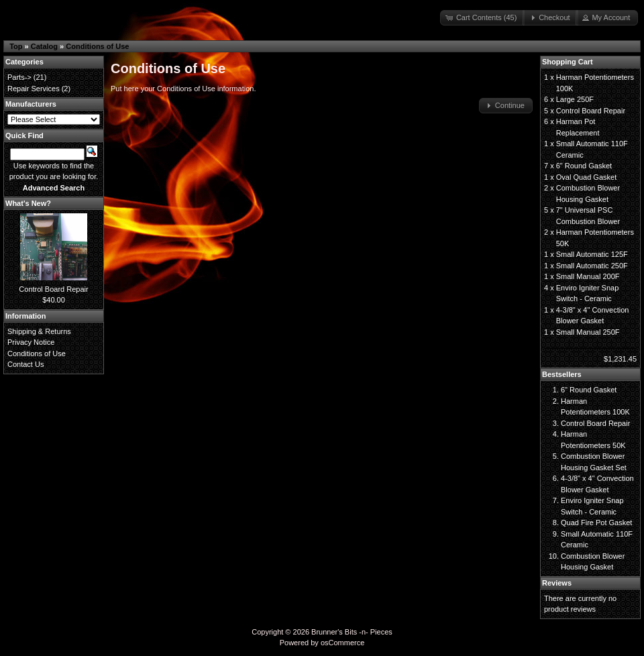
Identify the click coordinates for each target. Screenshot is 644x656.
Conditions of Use (97, 46)
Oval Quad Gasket (587, 177)
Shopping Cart (568, 62)
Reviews (557, 583)
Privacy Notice (31, 342)
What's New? (28, 203)
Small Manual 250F (588, 332)
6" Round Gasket (584, 166)
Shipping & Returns (39, 331)
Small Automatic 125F (592, 254)
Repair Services (34, 89)
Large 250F (575, 99)
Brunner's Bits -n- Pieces (352, 632)
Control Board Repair (53, 289)
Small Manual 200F (588, 276)
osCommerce (342, 643)
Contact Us (25, 364)
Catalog (44, 46)
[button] (483, 18)
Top (16, 46)
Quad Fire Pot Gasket (596, 523)
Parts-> (19, 77)
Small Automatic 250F (592, 266)
